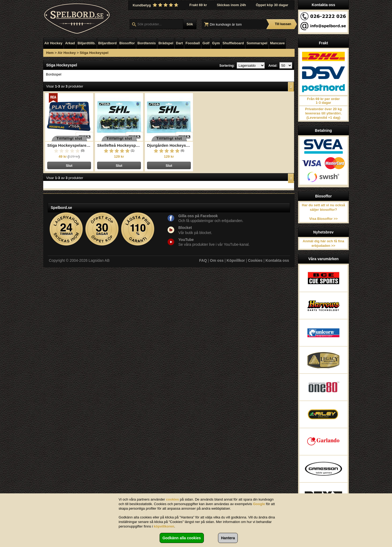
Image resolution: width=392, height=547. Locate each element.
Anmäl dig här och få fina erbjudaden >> (323, 243)
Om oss (217, 260)
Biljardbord (107, 43)
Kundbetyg (156, 5)
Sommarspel (257, 43)
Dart (179, 43)
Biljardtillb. (87, 43)
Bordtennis (147, 43)
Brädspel (166, 43)
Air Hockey (53, 43)
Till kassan (283, 24)
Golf (206, 43)
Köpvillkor (236, 260)
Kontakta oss (277, 260)
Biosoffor (127, 43)
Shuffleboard (233, 43)
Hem (50, 53)
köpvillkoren (164, 526)
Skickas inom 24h (231, 5)
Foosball (193, 43)
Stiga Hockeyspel (94, 53)
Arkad (70, 43)
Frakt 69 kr (198, 5)
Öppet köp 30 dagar (272, 5)
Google (259, 504)
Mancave (277, 43)
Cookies (255, 260)
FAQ (203, 260)
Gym (216, 43)
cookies (172, 499)
